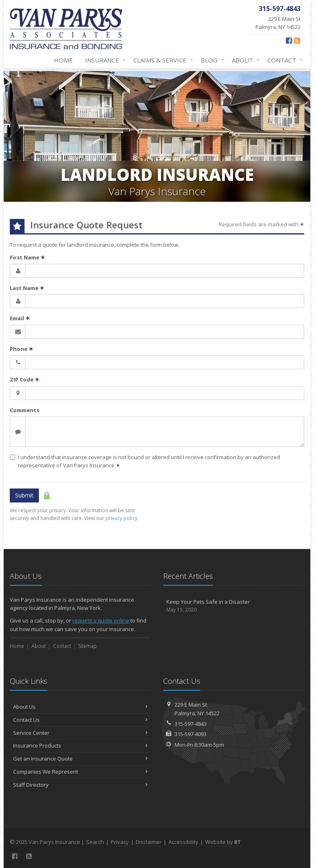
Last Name (27, 288)
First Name (27, 257)
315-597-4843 (191, 724)
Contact (283, 60)
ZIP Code (25, 379)
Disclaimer (149, 842)
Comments (25, 410)
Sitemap (87, 646)
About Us (80, 707)
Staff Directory (80, 785)
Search (95, 842)
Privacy (120, 842)
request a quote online (101, 620)
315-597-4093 (191, 734)
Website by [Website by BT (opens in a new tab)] (223, 842)
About (244, 60)
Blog (211, 60)
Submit (24, 495)
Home (63, 60)
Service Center (80, 733)
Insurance (104, 60)
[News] (297, 40)
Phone (21, 349)
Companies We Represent (80, 772)
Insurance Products (80, 745)
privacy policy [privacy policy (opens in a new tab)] (121, 518)
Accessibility (183, 842)
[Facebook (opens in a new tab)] (289, 40)
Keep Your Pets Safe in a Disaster (234, 606)
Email (20, 318)
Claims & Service (161, 60)
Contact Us (80, 720)
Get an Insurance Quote (80, 759)
